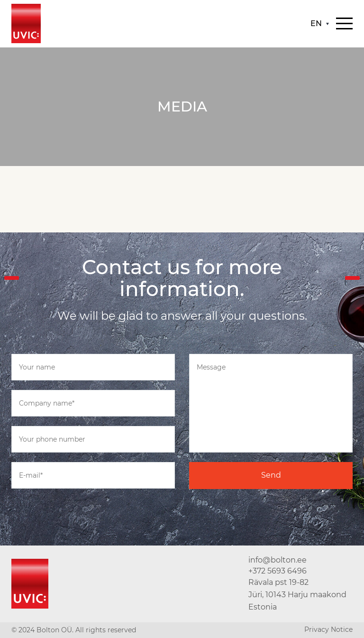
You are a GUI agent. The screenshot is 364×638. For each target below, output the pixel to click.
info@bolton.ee (278, 560)
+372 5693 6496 (278, 571)
